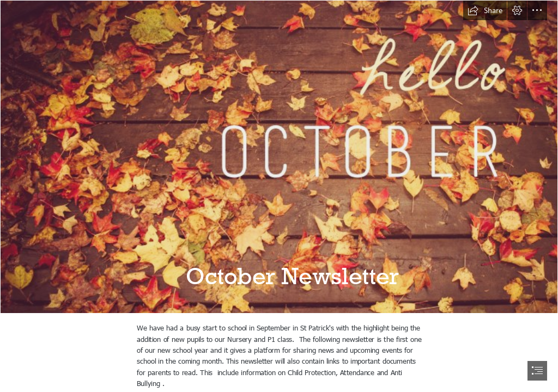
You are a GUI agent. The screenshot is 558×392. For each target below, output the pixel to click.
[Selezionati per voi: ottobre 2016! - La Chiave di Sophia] (279, 157)
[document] (279, 196)
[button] (485, 10)
